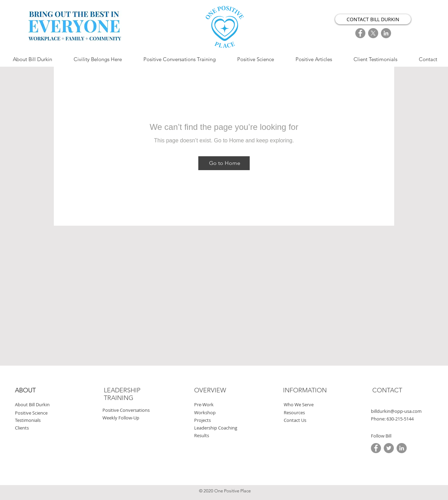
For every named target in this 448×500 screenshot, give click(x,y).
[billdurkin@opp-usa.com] (404, 411)
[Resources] (315, 413)
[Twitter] (389, 448)
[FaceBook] (360, 33)
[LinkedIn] (386, 33)
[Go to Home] (224, 163)
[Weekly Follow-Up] (135, 418)
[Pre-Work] (227, 405)
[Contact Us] (317, 420)
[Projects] (227, 420)
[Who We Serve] (315, 405)
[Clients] (48, 428)
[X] (373, 33)
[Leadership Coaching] (240, 428)
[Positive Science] (49, 413)
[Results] (227, 436)
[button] (400, 419)
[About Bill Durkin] (52, 405)
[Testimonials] (46, 420)
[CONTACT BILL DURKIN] (373, 19)
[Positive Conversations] (143, 410)
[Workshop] (225, 413)
